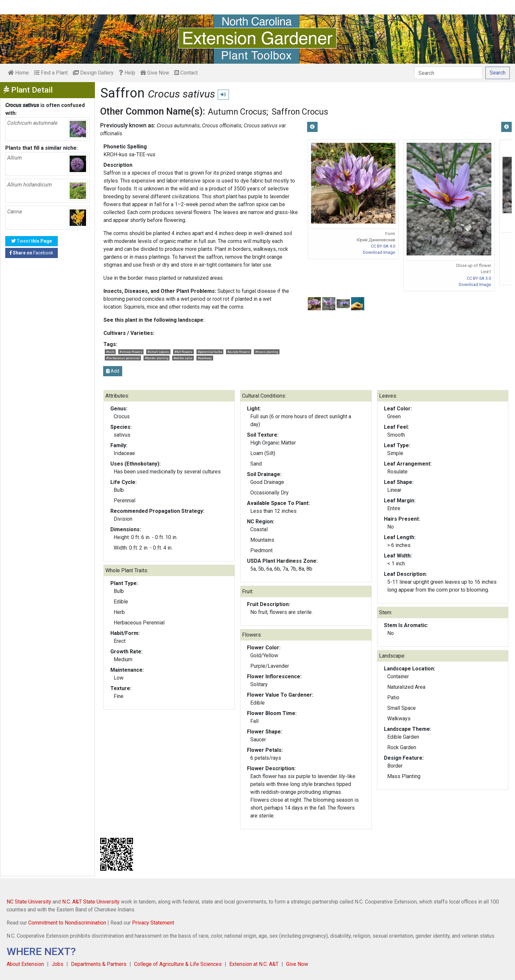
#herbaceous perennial (123, 358)
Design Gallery (93, 73)
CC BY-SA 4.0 (383, 246)
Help (127, 73)
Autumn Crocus (237, 112)
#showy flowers (131, 352)
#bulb (110, 352)
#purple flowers (239, 352)
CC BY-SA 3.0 (479, 278)
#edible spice (183, 358)
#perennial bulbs (210, 352)
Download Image (379, 252)
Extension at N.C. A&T (254, 964)
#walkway (205, 358)
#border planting (157, 358)
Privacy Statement (153, 923)
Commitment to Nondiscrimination (67, 923)
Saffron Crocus (300, 112)
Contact (186, 73)
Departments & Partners (99, 964)
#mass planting (267, 352)
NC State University (29, 902)
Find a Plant (51, 73)
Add (113, 371)
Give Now (155, 73)
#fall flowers (183, 352)
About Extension (25, 964)
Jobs (57, 964)
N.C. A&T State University (91, 902)
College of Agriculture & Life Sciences (178, 964)
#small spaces (158, 352)
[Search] (448, 73)
